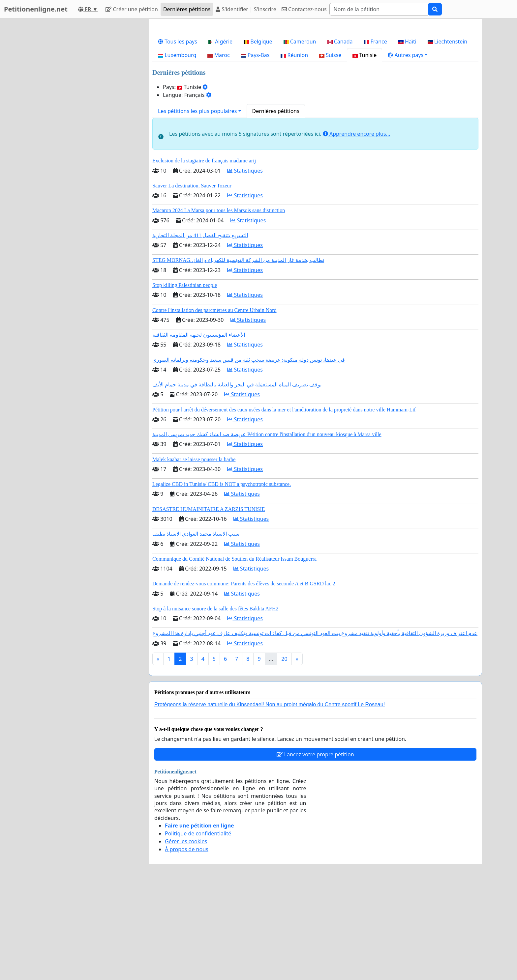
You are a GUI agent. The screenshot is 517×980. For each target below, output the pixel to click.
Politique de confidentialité (198, 926)
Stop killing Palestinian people (185, 377)
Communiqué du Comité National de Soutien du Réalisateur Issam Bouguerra (234, 651)
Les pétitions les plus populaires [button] (197, 203)
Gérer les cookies (186, 934)
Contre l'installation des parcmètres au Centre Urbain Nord (214, 402)
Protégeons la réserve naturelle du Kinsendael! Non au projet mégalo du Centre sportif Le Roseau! (270, 797)
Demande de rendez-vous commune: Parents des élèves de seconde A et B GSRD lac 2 (244, 676)
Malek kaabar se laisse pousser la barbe (194, 552)
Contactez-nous (304, 9)
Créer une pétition (132, 9)
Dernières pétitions (187, 9)
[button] (408, 147)
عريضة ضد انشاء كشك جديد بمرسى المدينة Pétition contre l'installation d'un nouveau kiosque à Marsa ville (267, 527)
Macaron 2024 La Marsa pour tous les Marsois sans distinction (219, 303)
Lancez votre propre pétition (315, 847)
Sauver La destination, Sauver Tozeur (192, 278)
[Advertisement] (315, 75)
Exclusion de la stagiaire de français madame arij (204, 253)
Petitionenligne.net (36, 9)
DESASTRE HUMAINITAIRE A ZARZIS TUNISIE (209, 601)
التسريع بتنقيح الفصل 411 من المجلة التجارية (200, 328)
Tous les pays (178, 134)
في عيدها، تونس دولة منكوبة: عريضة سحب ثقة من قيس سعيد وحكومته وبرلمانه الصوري (249, 452)
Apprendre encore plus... (357, 226)
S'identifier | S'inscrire (246, 9)
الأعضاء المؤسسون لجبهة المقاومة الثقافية (199, 427)
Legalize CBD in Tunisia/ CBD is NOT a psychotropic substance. (222, 576)
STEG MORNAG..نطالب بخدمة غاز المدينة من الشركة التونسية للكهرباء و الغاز (238, 352)
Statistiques (245, 263)
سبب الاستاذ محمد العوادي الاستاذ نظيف (196, 626)
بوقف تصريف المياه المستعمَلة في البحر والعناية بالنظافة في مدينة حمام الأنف (237, 477)
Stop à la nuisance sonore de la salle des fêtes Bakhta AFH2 (215, 701)
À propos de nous (187, 941)
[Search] (379, 9)
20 (284, 751)
